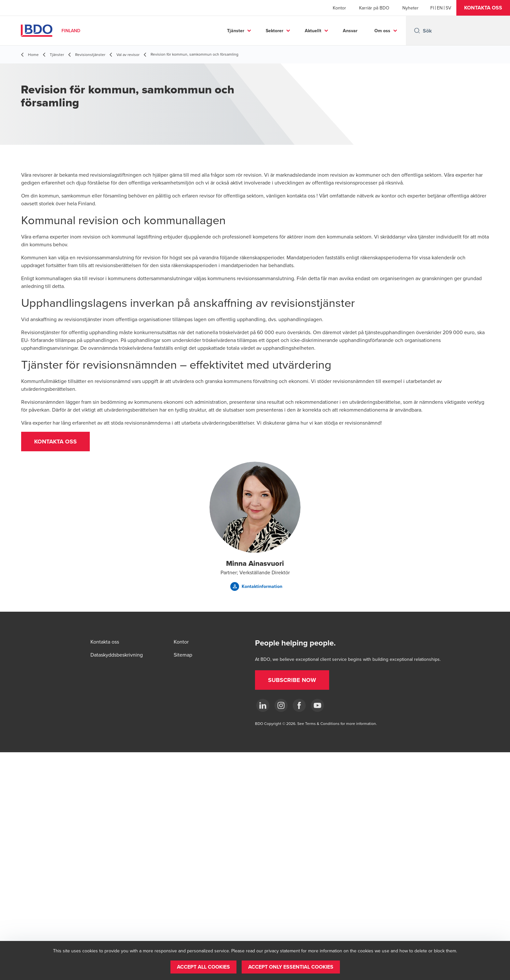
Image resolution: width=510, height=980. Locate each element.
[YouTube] (317, 705)
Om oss (382, 31)
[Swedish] (448, 8)
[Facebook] (299, 705)
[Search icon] (417, 31)
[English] (440, 8)
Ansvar (350, 31)
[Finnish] (432, 8)
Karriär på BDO (374, 8)
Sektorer (275, 31)
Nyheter (410, 8)
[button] (483, 8)
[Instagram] (281, 705)
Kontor (339, 8)
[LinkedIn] (263, 705)
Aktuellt (313, 31)
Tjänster (236, 31)
